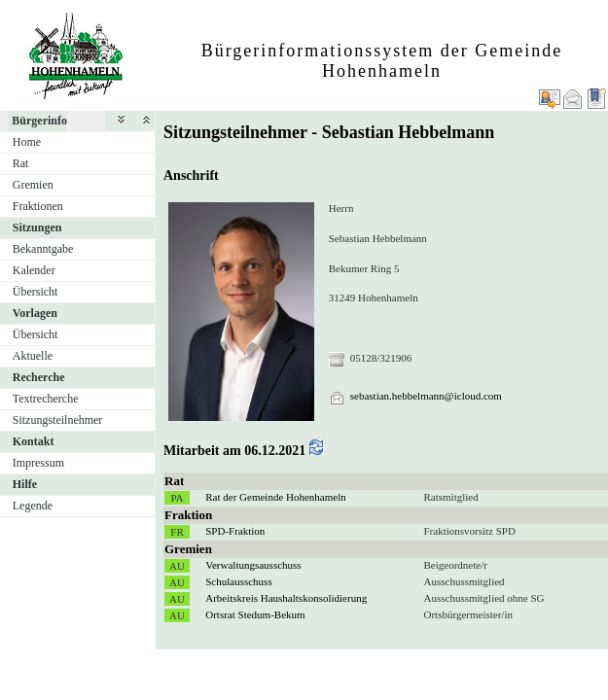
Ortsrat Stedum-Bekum (255, 614)
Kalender (34, 270)
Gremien (33, 185)
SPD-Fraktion (235, 531)
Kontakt (34, 441)
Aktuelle (33, 356)
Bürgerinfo (39, 121)
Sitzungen (37, 227)
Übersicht (36, 292)
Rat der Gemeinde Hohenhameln (275, 497)
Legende (33, 506)
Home (27, 142)
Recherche (39, 377)
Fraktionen (38, 206)
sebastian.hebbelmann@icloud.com (426, 396)
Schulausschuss (238, 581)
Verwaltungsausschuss (253, 565)
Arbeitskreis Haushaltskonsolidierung (286, 598)
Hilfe (25, 484)
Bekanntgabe (43, 249)
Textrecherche (46, 399)
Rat (21, 163)
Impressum (38, 463)
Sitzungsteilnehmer (58, 420)
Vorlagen (35, 313)
